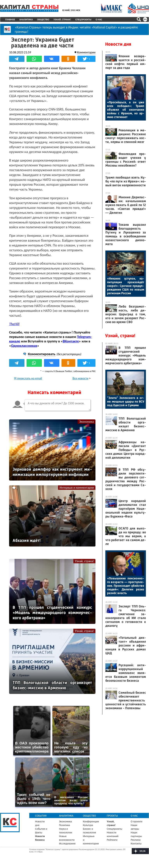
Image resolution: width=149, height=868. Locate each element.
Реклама (136, 840)
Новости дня (118, 44)
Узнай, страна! (62, 19)
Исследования (67, 843)
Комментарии (86, 52)
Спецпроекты (83, 19)
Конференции (91, 821)
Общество (43, 19)
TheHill (14, 324)
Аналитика (26, 19)
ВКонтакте (71, 341)
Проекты (112, 815)
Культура (88, 825)
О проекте (137, 821)
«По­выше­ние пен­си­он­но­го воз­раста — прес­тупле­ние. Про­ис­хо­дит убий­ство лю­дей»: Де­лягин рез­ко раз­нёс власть (126, 586)
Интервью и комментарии (77, 487)
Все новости (81, 378)
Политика (65, 825)
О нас (99, 19)
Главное (10, 19)
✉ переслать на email (28, 378)
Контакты (136, 843)
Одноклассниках (24, 346)
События (41, 815)
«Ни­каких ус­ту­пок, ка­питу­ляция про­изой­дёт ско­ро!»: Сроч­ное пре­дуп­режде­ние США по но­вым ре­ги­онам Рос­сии (126, 286)
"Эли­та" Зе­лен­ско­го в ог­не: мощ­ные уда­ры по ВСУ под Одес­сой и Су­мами (126, 402)
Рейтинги (112, 840)
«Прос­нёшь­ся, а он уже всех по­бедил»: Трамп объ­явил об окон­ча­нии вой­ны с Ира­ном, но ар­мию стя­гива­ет (126, 110)
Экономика (87, 422)
